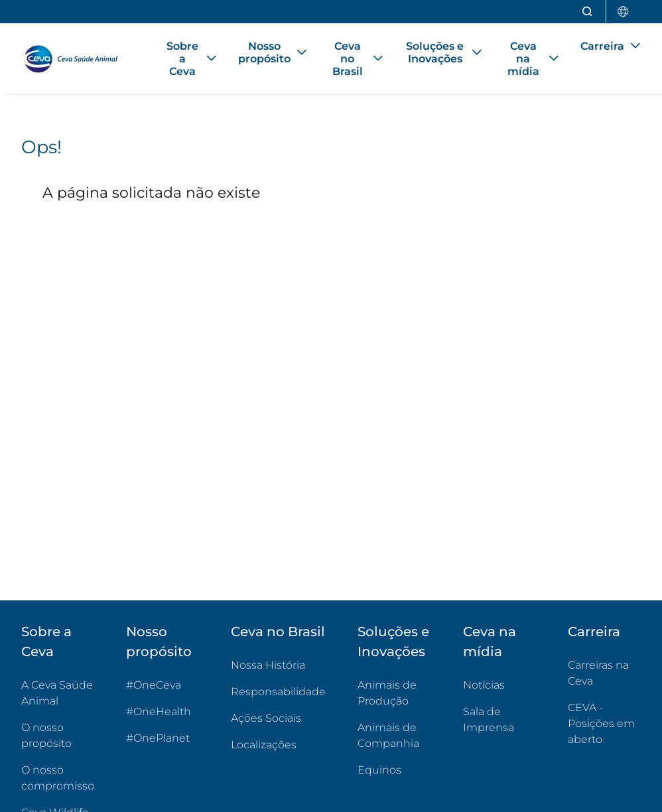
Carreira (594, 632)
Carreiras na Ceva (598, 673)
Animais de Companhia (388, 735)
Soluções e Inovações (393, 642)
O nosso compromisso (58, 778)
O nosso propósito (46, 735)
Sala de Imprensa (489, 719)
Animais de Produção (387, 693)
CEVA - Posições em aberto (604, 723)
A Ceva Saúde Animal (57, 693)
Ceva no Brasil (278, 632)
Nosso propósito (159, 642)
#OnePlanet (158, 738)
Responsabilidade (278, 692)
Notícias (484, 685)
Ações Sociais (266, 718)
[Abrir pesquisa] (588, 12)
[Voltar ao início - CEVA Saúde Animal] (77, 59)
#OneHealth (159, 711)
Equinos (379, 770)
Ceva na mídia (490, 642)
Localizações (264, 745)
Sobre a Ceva (46, 642)
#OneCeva (154, 685)
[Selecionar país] (624, 12)
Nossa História (268, 665)
